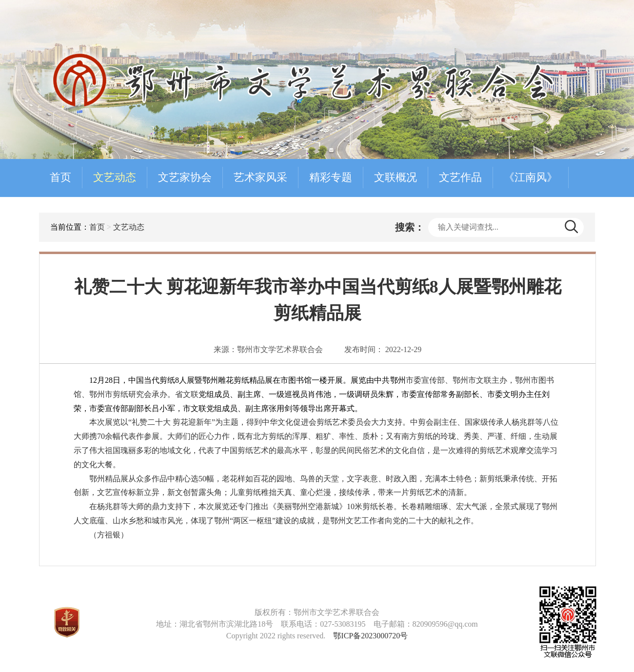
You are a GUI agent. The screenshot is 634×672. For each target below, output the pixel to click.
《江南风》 (531, 177)
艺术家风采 (260, 177)
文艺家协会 (185, 177)
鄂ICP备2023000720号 (370, 636)
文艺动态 (115, 177)
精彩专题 (331, 177)
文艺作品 (460, 177)
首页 (60, 177)
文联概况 (396, 177)
